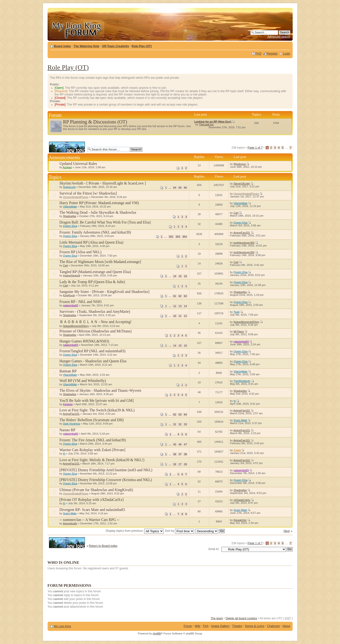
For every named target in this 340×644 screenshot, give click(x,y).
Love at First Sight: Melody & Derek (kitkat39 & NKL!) (102, 460)
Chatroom (274, 626)
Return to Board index (103, 546)
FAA (206, 626)
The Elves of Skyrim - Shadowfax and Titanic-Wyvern (100, 390)
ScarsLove (69, 187)
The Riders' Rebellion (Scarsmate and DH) (92, 420)
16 (185, 276)
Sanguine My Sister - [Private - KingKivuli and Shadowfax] (105, 292)
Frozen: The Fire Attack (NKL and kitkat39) (93, 440)
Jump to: (214, 549)
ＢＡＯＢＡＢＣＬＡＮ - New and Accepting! (96, 322)
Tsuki (237, 312)
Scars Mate (240, 420)
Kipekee (68, 404)
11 (180, 316)
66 (185, 188)
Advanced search (279, 37)
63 (185, 296)
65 (180, 188)
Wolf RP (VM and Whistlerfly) (83, 381)
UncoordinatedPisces (76, 197)
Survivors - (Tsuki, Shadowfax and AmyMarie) (95, 311)
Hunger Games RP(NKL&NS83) (84, 341)
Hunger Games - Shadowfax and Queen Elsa (93, 361)
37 (180, 454)
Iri (235, 401)
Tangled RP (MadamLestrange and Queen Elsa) (95, 272)
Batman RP (68, 371)
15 (180, 276)
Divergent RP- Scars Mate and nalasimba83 (92, 510)
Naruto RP (68, 430)
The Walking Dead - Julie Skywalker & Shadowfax (98, 212)
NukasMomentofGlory (76, 326)
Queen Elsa (70, 226)
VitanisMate (70, 207)
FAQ (259, 54)
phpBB (157, 633)
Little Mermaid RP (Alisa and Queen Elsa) (91, 242)
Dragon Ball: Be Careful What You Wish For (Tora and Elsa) (105, 222)
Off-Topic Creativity (115, 46)
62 (180, 296)
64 (175, 188)
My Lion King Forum (77, 29)
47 (185, 444)
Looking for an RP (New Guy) (214, 122)
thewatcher (240, 520)
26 (175, 464)
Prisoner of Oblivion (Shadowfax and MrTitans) (96, 331)
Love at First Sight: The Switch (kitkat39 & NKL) (97, 410)
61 (175, 296)
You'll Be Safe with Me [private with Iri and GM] (97, 400)
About (286, 626)
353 (178, 237)
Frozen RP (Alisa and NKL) (81, 252)
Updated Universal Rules (78, 164)
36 (175, 454)
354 (185, 237)
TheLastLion (206, 124)
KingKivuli (69, 295)
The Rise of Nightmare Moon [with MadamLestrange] (100, 262)
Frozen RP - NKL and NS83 (81, 302)
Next (287, 531)
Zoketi (237, 450)
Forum (188, 626)
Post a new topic (67, 147)
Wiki (198, 626)
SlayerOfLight (242, 184)
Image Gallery (220, 626)
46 (180, 444)
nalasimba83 (70, 305)
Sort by (180, 531)
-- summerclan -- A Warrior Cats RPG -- (90, 520)
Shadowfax (69, 216)
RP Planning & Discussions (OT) (95, 122)
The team (217, 618)
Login (286, 54)
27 (180, 464)
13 (180, 306)
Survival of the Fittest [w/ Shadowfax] (88, 193)
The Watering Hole (87, 46)
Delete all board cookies (241, 618)
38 (185, 454)
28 (185, 464)
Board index (63, 46)
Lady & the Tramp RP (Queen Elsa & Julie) (92, 282)
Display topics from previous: (135, 531)
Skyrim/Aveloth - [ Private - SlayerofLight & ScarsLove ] (103, 183)
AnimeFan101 (242, 233)
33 (185, 424)
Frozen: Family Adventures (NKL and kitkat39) (95, 232)
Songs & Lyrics (255, 626)
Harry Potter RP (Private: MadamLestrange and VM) (99, 203)
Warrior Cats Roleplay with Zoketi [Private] (93, 450)
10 (175, 316)
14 (175, 276)
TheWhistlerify (242, 381)
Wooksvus (240, 164)
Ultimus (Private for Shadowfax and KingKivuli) (96, 490)
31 (175, 424)
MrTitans (239, 331)
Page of (255, 148)
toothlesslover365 (244, 243)
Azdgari (67, 167)
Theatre (237, 626)
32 (180, 424)
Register (272, 54)
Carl (236, 213)
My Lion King (63, 626)
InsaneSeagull (71, 275)
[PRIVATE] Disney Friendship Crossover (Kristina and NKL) (106, 480)
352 (171, 237)
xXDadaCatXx (242, 500)
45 (175, 444)
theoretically (70, 523)
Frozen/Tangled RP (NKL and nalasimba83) (93, 351)
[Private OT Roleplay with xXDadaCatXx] (92, 500)
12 (175, 306)
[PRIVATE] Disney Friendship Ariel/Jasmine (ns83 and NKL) (106, 470)
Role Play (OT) (142, 46)
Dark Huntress (71, 424)
